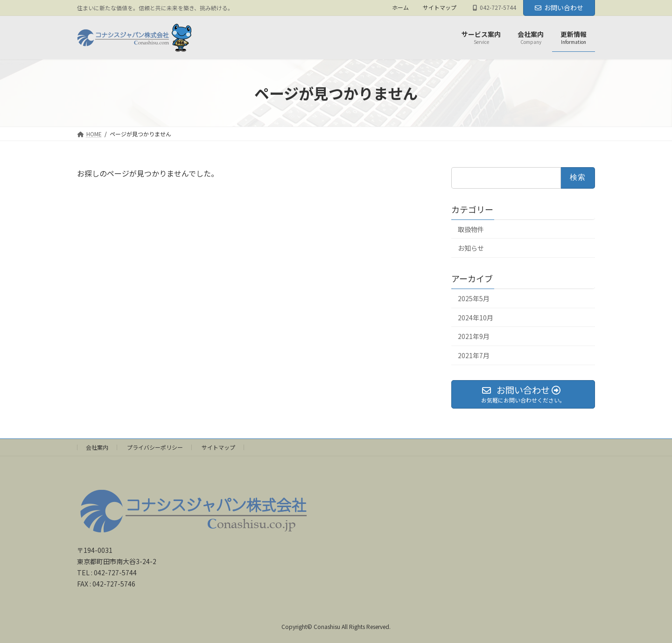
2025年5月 (474, 298)
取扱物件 (471, 229)
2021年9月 (474, 337)
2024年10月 (476, 318)
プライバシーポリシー (155, 447)
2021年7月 (474, 355)
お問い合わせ (559, 7)
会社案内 (97, 447)
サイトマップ (440, 7)
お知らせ (471, 248)
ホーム (400, 7)
